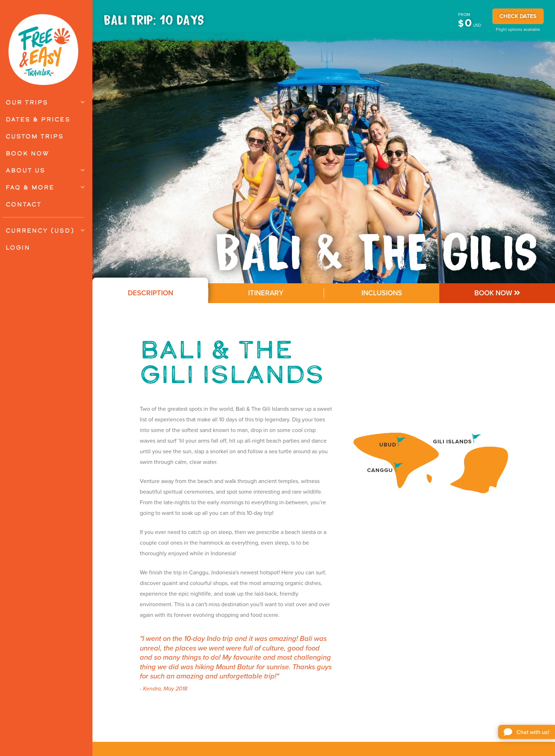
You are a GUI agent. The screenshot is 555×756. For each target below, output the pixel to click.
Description (150, 293)
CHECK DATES (518, 16)
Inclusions (382, 293)
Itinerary (266, 293)
